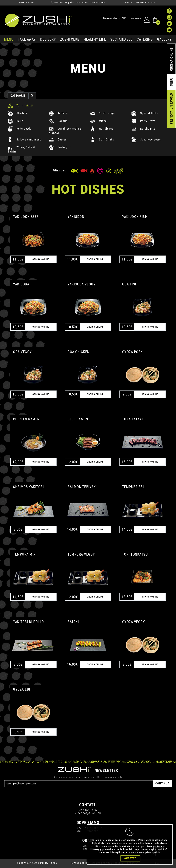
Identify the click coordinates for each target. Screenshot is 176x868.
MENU (9, 39)
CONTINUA (162, 783)
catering (145, 39)
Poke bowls (20, 129)
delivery (48, 39)
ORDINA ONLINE (171, 59)
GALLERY (164, 39)
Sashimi (59, 121)
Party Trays (143, 121)
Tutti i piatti (20, 105)
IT (154, 3)
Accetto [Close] (130, 858)
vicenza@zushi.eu (88, 813)
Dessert (58, 140)
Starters (17, 113)
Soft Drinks (102, 140)
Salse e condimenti (25, 140)
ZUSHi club (70, 39)
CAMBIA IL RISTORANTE (136, 3)
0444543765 (61, 3)
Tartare (58, 113)
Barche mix (143, 129)
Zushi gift (60, 147)
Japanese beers (146, 140)
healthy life (95, 39)
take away (27, 39)
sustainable (122, 39)
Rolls (15, 121)
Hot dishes (102, 129)
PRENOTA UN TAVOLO (171, 109)
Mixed (98, 121)
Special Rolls (145, 113)
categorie (18, 96)
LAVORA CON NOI (80, 863)
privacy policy (152, 853)
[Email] (79, 784)
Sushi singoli (103, 113)
